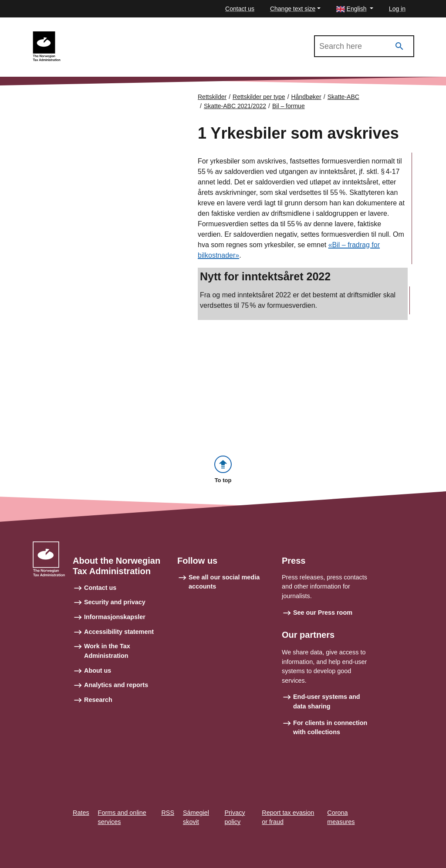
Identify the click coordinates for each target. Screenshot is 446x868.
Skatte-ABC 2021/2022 (105, 35)
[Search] (399, 46)
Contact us (240, 9)
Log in (397, 9)
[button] (355, 9)
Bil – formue (289, 106)
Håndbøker (306, 97)
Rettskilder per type (259, 97)
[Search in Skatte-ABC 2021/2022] (364, 46)
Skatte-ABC (343, 97)
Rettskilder (212, 97)
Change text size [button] (293, 9)
